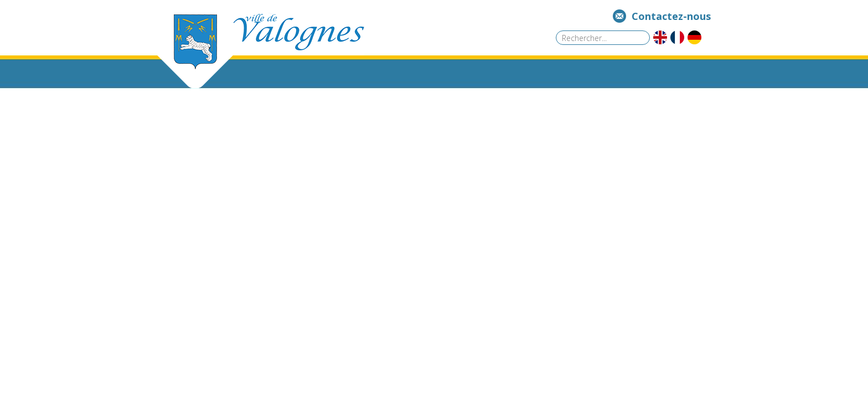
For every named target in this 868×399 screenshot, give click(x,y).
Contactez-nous (671, 16)
